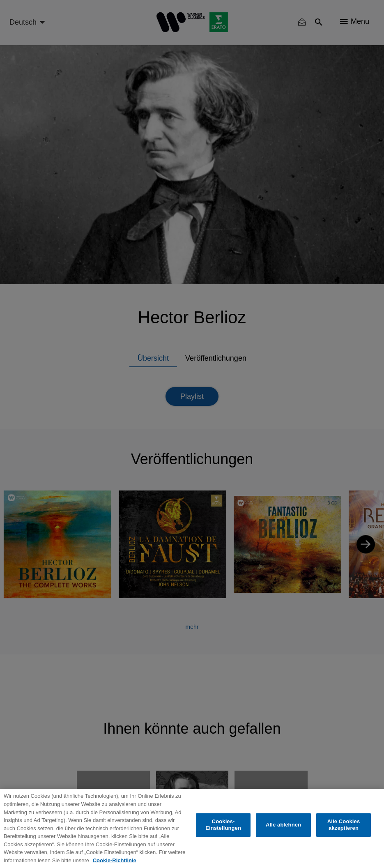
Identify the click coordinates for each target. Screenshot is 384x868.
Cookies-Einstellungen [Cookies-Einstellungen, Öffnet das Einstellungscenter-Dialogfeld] (223, 825)
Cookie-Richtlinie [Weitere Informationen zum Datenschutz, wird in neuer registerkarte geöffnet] (115, 860)
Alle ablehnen (283, 825)
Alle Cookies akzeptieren (344, 825)
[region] (192, 828)
